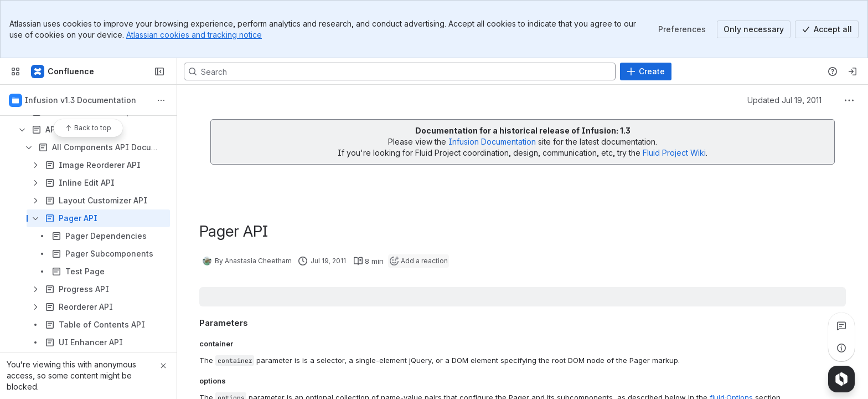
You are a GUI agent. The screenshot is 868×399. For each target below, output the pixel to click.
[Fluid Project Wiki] (63, 71)
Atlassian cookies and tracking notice (194, 35)
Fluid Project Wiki (674, 153)
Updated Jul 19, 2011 (784, 100)
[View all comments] (841, 326)
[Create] (646, 71)
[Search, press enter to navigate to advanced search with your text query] (400, 71)
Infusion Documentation (493, 142)
